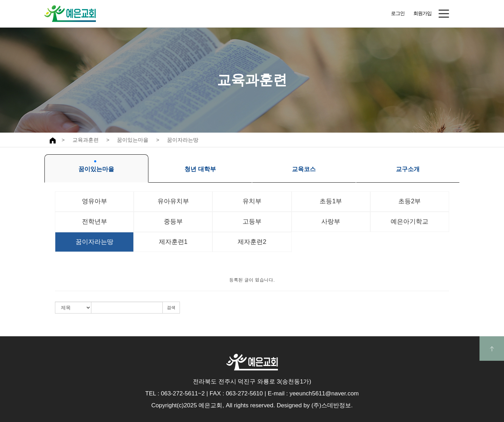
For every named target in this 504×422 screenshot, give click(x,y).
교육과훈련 (86, 140)
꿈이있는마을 (133, 140)
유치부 (252, 201)
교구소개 (408, 166)
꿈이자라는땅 (183, 140)
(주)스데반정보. (332, 405)
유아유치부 (173, 201)
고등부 (252, 221)
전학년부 (94, 221)
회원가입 (422, 13)
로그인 (398, 13)
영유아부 (94, 201)
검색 (171, 308)
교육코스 (304, 166)
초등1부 (331, 201)
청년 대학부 (200, 166)
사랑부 (331, 221)
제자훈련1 (173, 242)
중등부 (173, 221)
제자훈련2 (252, 242)
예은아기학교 (409, 221)
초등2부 (409, 201)
